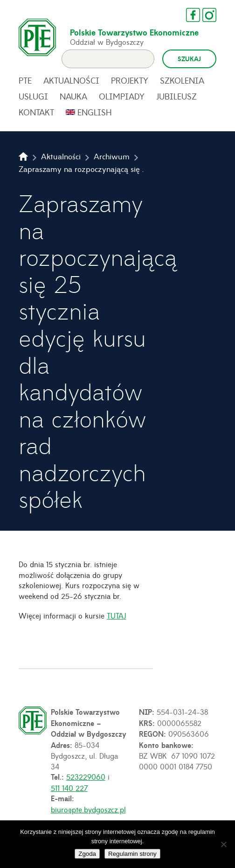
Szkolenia (182, 80)
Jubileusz (176, 96)
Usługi (33, 96)
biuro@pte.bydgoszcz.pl (88, 809)
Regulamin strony (132, 854)
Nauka (73, 96)
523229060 (86, 776)
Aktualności (71, 80)
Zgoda (87, 854)
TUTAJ (116, 615)
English (95, 112)
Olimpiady (122, 96)
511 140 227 (69, 788)
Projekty (130, 80)
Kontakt (36, 112)
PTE (25, 80)
